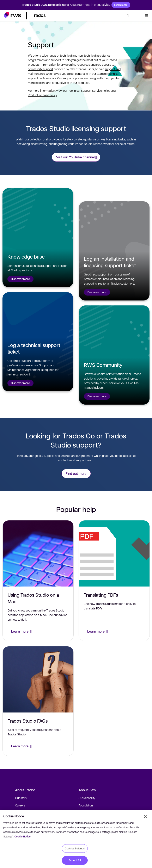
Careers (20, 805)
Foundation (86, 805)
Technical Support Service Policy (89, 90)
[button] (12, 15)
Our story (21, 798)
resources (83, 64)
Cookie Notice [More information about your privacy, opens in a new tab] (23, 837)
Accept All (75, 860)
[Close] (145, 817)
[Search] (129, 16)
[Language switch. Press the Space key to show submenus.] (137, 16)
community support (41, 69)
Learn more (121, 5)
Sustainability (87, 798)
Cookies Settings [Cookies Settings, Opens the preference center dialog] (75, 848)
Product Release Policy (42, 95)
